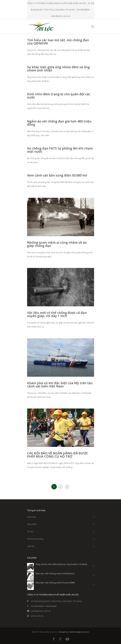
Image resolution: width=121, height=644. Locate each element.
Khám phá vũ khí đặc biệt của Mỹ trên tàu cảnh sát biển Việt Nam (60, 385)
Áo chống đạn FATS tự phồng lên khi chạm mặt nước (60, 150)
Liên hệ (31, 546)
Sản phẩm (32, 524)
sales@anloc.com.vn (41, 611)
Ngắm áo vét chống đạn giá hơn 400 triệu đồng (59, 123)
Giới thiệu (32, 517)
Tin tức (30, 531)
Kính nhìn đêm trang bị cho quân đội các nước (59, 96)
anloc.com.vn (37, 616)
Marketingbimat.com (79, 632)
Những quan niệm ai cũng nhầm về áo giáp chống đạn (57, 244)
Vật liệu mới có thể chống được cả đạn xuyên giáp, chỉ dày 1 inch (57, 314)
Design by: (64, 632)
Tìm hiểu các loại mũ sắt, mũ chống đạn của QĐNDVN (58, 42)
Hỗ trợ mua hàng (35, 539)
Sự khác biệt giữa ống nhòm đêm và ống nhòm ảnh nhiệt (58, 69)
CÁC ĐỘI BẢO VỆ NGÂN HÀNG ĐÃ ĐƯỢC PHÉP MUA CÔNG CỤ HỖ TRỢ (58, 455)
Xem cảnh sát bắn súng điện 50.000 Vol (57, 175)
